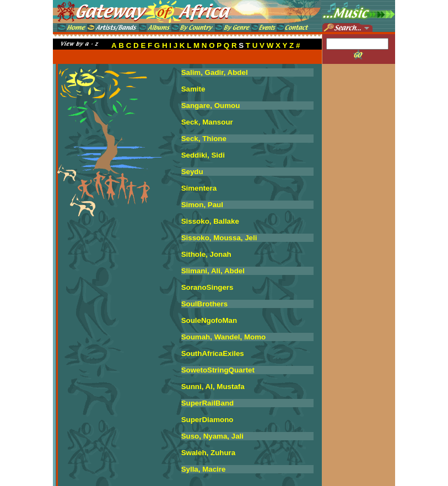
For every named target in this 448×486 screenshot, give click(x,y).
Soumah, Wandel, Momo (224, 337)
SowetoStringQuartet (218, 370)
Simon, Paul (202, 205)
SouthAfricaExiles (213, 353)
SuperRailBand (208, 403)
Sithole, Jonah (206, 254)
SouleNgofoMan (209, 320)
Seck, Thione (204, 139)
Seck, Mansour (207, 122)
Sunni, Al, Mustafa (213, 387)
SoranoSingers (207, 287)
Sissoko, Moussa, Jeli (219, 238)
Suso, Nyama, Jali (212, 436)
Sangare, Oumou (211, 106)
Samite (193, 89)
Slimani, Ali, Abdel (213, 271)
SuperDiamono (207, 420)
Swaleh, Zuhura (209, 453)
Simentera (199, 188)
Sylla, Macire (204, 469)
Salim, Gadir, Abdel (215, 72)
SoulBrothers (204, 304)
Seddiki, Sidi (203, 155)
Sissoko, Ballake (210, 221)
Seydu (192, 172)
